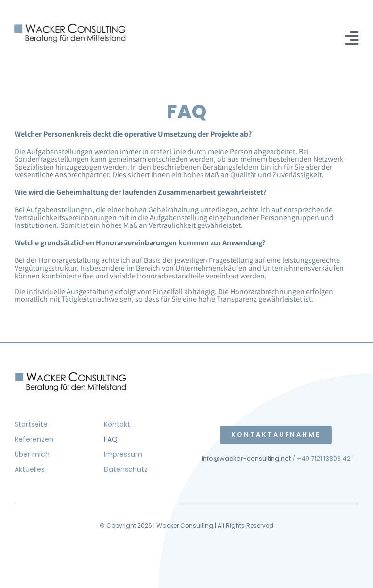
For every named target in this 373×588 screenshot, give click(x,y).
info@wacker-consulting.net (246, 458)
